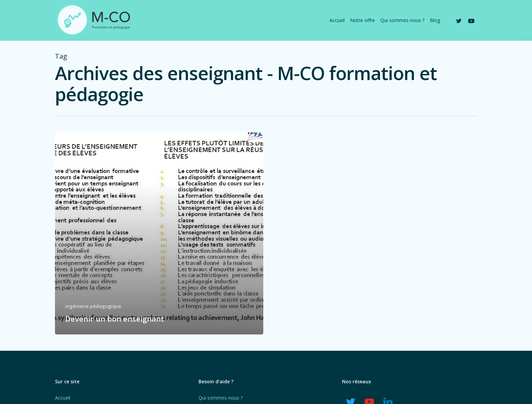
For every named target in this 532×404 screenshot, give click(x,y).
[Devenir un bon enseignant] (159, 233)
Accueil (63, 398)
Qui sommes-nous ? (221, 398)
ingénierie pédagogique (93, 306)
